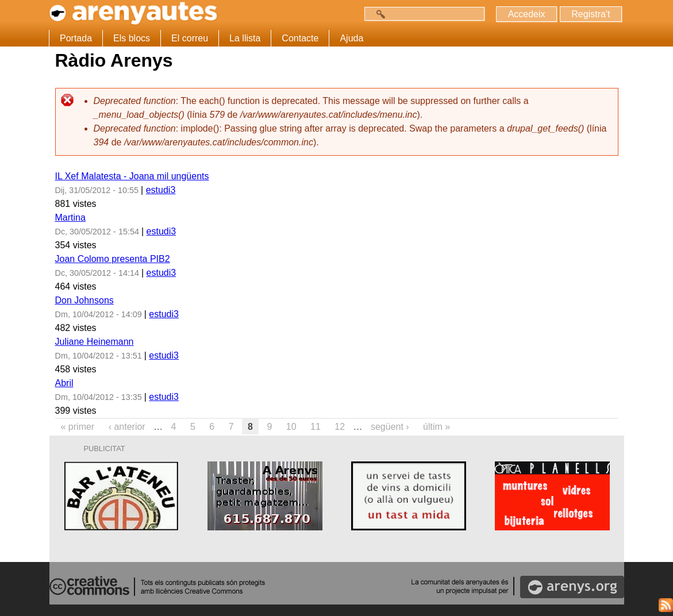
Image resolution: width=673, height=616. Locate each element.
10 (291, 427)
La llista (245, 38)
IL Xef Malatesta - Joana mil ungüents (132, 176)
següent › (390, 427)
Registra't (591, 14)
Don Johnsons (84, 300)
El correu (190, 38)
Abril (64, 383)
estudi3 (161, 190)
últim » (437, 427)
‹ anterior (127, 427)
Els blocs (132, 38)
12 (340, 427)
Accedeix (526, 14)
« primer (78, 427)
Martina (70, 217)
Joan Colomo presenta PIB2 (113, 259)
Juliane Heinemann (95, 342)
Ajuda (351, 38)
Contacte (300, 38)
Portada (76, 38)
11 (316, 427)
